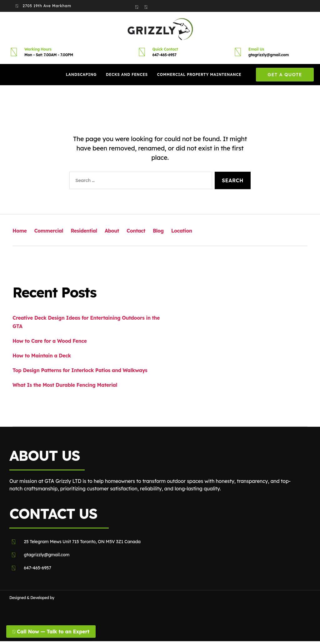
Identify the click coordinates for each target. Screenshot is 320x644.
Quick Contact (165, 49)
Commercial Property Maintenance (199, 74)
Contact (135, 231)
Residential (83, 231)
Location (180, 231)
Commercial (48, 231)
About (111, 231)
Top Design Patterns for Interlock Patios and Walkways (80, 370)
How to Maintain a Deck (42, 356)
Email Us (256, 49)
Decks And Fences (127, 74)
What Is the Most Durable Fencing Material (65, 385)
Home (20, 231)
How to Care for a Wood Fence (50, 341)
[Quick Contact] (142, 52)
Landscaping (81, 74)
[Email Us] (238, 52)
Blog (157, 231)
